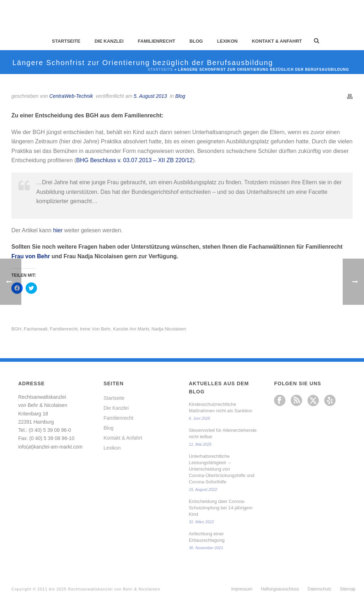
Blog (196, 41)
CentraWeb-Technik (71, 96)
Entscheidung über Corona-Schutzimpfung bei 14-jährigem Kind (221, 508)
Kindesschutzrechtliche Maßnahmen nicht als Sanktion (220, 407)
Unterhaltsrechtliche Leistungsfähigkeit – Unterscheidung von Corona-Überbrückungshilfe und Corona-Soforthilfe (221, 469)
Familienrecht (157, 41)
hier (58, 230)
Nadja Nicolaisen (169, 329)
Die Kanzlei (109, 41)
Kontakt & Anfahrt (277, 41)
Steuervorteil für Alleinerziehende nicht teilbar (223, 433)
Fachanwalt (36, 329)
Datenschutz (319, 589)
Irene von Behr (95, 329)
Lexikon (227, 41)
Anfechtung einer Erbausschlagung (207, 537)
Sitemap (348, 589)
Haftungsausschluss (280, 589)
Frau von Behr (31, 256)
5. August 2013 (150, 96)
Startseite (66, 41)
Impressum (242, 589)
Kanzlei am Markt (131, 329)
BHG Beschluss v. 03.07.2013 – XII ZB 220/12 (134, 160)
